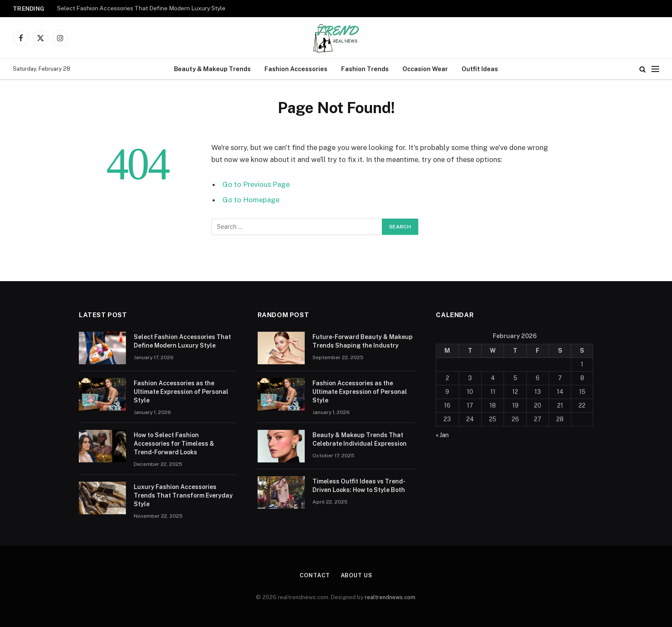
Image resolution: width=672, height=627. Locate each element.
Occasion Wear (425, 69)
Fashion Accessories (296, 69)
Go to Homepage (251, 200)
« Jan (442, 435)
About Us (357, 575)
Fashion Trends (365, 69)
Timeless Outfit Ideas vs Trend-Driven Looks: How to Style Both (359, 486)
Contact (315, 575)
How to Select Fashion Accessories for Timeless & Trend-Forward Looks (174, 444)
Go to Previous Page (256, 184)
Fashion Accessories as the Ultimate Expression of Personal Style (181, 392)
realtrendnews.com (390, 597)
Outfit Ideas (480, 69)
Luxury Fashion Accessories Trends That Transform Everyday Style (183, 495)
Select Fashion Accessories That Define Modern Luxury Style (141, 8)
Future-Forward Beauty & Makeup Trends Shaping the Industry (363, 341)
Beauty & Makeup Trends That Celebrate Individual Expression (360, 439)
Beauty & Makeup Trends (212, 69)
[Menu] (655, 69)
